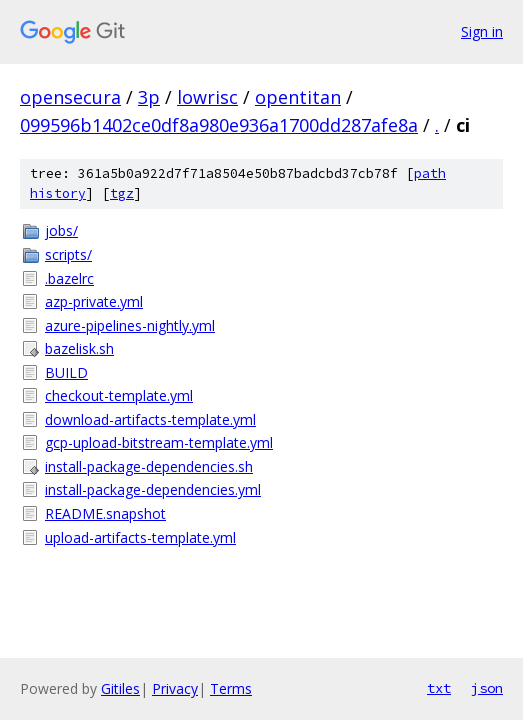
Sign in (482, 31)
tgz (122, 193)
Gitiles (120, 688)
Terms (231, 688)
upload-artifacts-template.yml (140, 537)
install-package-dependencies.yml (153, 489)
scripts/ (68, 254)
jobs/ (61, 230)
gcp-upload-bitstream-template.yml (159, 442)
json (487, 688)
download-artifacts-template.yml (150, 419)
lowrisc (207, 97)
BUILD (66, 372)
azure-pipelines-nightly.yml (130, 325)
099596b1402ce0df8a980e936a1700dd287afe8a (219, 125)
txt (439, 688)
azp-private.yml (94, 301)
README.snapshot (105, 513)
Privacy (175, 688)
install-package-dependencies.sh (149, 466)
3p (149, 97)
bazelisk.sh (79, 348)
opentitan (298, 97)
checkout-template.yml (119, 395)
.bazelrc (69, 278)
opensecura (70, 97)
